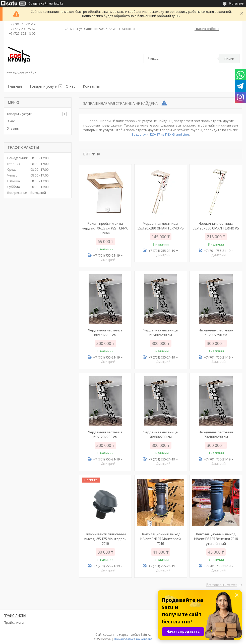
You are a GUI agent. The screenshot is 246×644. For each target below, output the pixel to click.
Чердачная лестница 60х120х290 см (105, 434)
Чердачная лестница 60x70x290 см (105, 332)
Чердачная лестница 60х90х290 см (216, 332)
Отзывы (13, 128)
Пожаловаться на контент (133, 639)
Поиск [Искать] (229, 59)
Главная (15, 86)
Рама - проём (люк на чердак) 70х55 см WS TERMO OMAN (105, 228)
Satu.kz (146, 635)
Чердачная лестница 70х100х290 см (216, 434)
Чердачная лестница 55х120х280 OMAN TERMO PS (161, 226)
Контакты (91, 86)
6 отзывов (236, 3)
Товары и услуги (43, 86)
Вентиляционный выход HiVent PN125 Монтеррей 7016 (161, 539)
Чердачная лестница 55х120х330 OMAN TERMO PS (216, 226)
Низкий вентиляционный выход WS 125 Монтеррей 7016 (105, 539)
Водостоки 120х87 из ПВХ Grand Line (160, 134)
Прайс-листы (14, 622)
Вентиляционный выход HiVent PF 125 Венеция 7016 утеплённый (216, 539)
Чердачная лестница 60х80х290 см (161, 332)
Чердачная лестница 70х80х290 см (161, 434)
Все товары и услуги (222, 585)
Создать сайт (38, 4)
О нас (71, 86)
